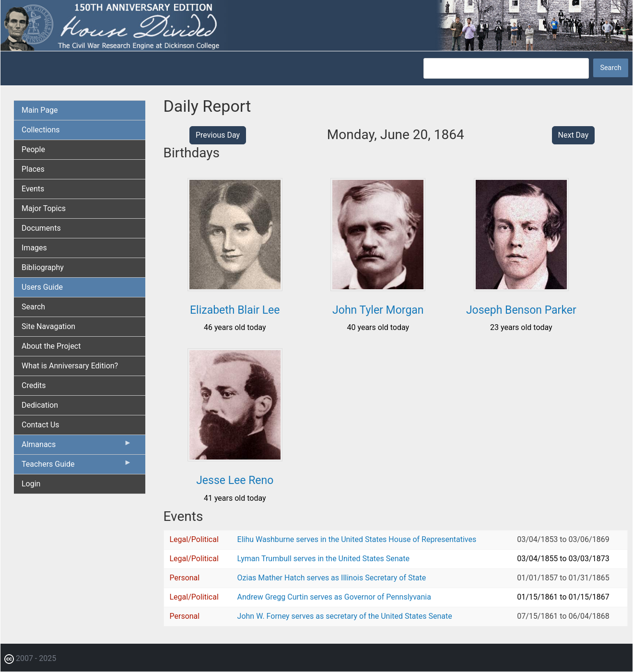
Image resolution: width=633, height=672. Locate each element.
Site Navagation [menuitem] (48, 326)
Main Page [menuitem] (40, 110)
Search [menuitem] (33, 307)
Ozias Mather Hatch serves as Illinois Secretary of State (332, 578)
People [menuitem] (33, 149)
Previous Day (218, 135)
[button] (235, 288)
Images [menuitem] (34, 248)
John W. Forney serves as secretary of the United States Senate (345, 616)
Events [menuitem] (33, 189)
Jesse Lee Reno (235, 480)
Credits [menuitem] (34, 385)
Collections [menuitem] (41, 130)
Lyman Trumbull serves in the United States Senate (323, 559)
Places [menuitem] (33, 169)
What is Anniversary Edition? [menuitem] (70, 366)
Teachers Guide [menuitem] (77, 466)
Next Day (574, 135)
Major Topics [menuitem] (44, 208)
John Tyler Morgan (378, 310)
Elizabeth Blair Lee (235, 310)
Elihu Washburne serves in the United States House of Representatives (357, 539)
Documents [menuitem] (41, 228)
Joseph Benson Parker (521, 310)
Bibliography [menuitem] (43, 267)
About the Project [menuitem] (51, 346)
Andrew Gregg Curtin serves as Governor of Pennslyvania (334, 597)
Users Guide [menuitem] (42, 287)
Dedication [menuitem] (40, 405)
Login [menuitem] (31, 484)
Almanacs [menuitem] (77, 447)
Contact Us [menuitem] (41, 425)
